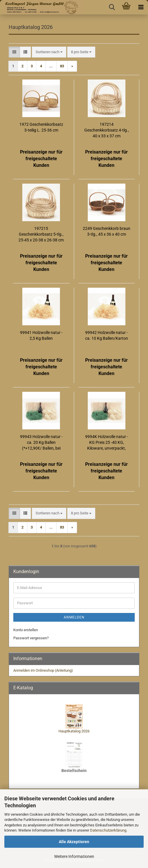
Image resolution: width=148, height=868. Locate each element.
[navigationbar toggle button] (141, 7)
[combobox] (49, 52)
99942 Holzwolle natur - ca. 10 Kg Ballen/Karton (107, 335)
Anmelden (74, 617)
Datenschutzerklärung (108, 830)
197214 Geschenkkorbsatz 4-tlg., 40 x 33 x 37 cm (107, 130)
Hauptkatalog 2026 (74, 731)
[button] (14, 52)
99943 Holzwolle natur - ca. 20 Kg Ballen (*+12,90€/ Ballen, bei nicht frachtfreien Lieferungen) (41, 443)
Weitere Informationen (74, 856)
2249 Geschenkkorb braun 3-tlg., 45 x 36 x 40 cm (107, 231)
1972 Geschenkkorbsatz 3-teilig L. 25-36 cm (41, 127)
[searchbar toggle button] (112, 7)
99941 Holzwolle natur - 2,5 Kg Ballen (41, 335)
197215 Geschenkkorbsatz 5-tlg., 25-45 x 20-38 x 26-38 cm (41, 234)
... (51, 66)
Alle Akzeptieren (74, 842)
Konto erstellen (26, 630)
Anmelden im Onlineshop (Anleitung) (43, 670)
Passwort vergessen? (31, 638)
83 (62, 66)
